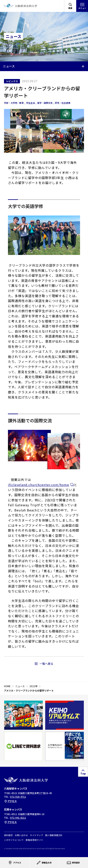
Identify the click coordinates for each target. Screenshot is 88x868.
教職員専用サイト (34, 840)
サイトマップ (36, 835)
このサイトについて (14, 840)
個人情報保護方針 (54, 835)
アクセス (10, 801)
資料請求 (8, 835)
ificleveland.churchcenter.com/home (39, 485)
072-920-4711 (18, 797)
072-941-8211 (18, 818)
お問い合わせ (21, 835)
